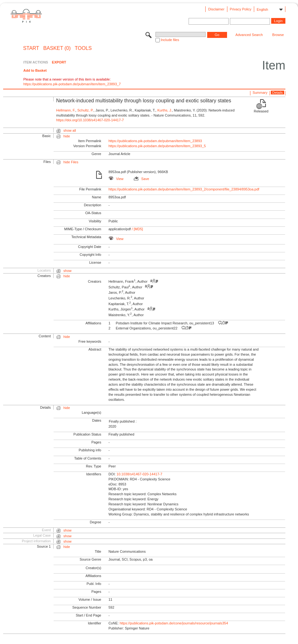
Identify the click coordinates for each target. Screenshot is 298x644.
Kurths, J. (165, 110)
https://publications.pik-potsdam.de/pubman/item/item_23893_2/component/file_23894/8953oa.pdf (184, 189)
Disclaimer (216, 9)
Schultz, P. (85, 110)
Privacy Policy (241, 9)
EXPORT (59, 62)
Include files (170, 40)
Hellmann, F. (66, 110)
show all (70, 130)
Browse (278, 35)
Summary (260, 93)
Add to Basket (35, 70)
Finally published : (123, 421)
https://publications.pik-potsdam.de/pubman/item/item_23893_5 (157, 146)
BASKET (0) (57, 48)
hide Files (71, 162)
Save (141, 179)
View (116, 179)
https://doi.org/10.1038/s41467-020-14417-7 (90, 120)
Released (261, 111)
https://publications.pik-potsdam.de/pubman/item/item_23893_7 (72, 84)
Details (278, 93)
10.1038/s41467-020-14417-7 (140, 474)
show (67, 271)
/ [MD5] (137, 229)
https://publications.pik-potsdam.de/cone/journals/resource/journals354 (174, 623)
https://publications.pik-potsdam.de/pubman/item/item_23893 (155, 141)
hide (67, 136)
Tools (83, 48)
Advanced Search (249, 35)
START (31, 48)
